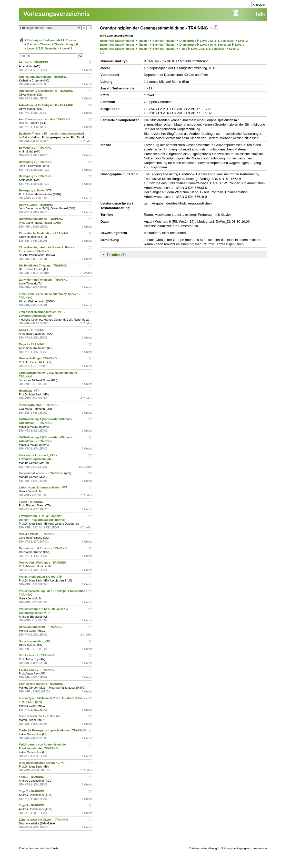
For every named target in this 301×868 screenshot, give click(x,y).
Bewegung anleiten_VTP (36, 190)
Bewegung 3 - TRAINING (36, 176)
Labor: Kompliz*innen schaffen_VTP (44, 487)
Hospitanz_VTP (30, 391)
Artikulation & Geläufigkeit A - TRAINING (46, 91)
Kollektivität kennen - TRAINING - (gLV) (46, 473)
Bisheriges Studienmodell (45, 40)
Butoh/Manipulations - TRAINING (41, 219)
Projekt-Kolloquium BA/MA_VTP (41, 577)
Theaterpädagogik (67, 44)
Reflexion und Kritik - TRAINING (41, 627)
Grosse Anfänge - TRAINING (38, 358)
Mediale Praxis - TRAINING (37, 534)
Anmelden (259, 5)
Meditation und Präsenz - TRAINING (43, 548)
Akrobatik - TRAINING (34, 62)
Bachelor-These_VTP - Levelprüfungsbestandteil (52, 134)
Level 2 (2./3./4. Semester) (217, 41)
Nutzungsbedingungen (235, 848)
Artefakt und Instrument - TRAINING (43, 77)
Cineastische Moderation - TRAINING (44, 233)
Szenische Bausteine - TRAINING (41, 684)
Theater (71, 40)
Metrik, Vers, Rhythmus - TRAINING (43, 563)
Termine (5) (116, 255)
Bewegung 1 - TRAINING (36, 148)
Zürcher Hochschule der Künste (39, 848)
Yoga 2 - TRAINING (32, 791)
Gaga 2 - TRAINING (32, 344)
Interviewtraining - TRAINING (39, 405)
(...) (102, 53)
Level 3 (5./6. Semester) (43, 48)
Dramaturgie (188, 41)
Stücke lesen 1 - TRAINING (37, 655)
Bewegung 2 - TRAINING (36, 162)
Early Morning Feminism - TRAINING (44, 280)
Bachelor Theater (39, 44)
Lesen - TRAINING (32, 502)
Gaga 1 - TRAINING (32, 330)
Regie (183, 49)
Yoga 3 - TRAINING (32, 805)
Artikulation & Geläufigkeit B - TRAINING (47, 105)
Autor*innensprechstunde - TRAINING (45, 119)
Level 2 (243, 41)
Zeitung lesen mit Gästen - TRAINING (44, 820)
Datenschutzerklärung (203, 848)
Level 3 (67, 48)
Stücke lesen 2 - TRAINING (37, 670)
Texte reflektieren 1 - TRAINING (40, 716)
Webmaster (260, 848)
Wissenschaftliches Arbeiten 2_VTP (43, 763)
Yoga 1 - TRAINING (32, 777)
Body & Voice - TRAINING (36, 205)
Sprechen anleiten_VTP (35, 641)
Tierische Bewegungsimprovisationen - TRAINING (53, 730)
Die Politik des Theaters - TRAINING (43, 265)
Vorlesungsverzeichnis (57, 14)
